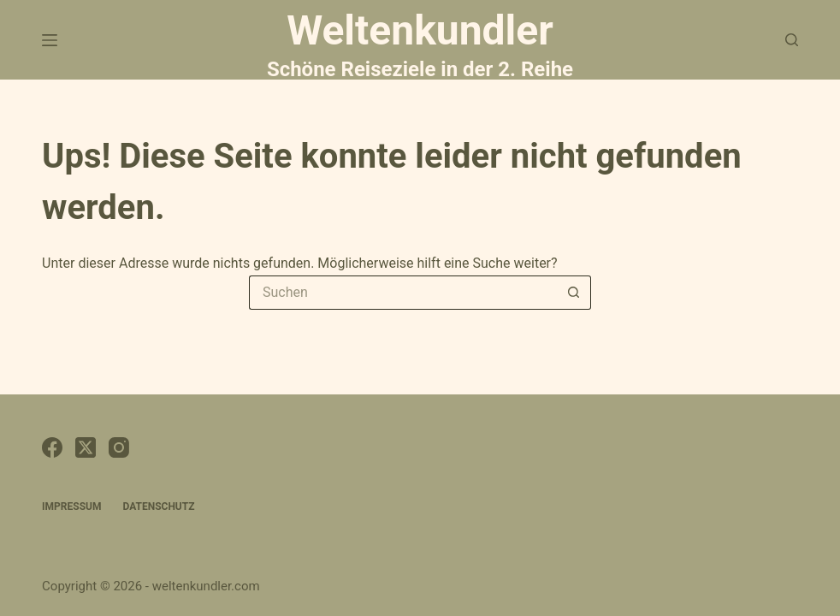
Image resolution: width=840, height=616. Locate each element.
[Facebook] (52, 447)
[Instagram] (119, 447)
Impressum (71, 506)
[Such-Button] (574, 293)
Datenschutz (158, 506)
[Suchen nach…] (403, 293)
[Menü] (50, 40)
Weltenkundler (420, 43)
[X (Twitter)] (86, 447)
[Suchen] (792, 40)
